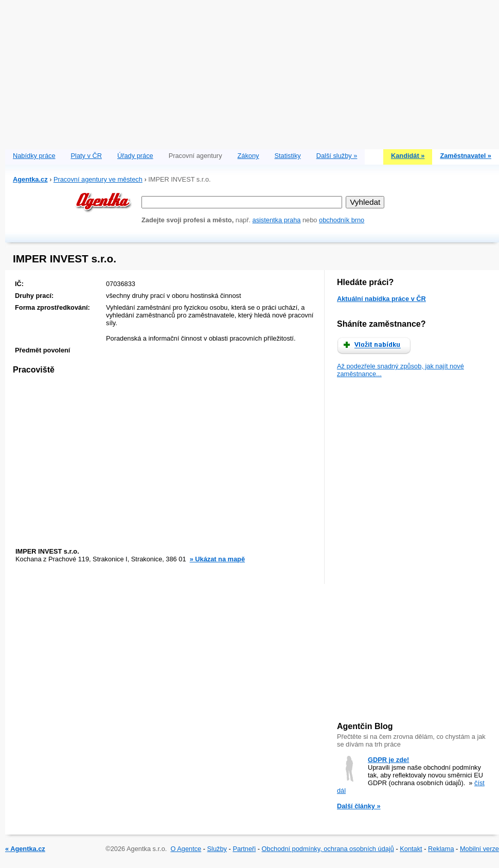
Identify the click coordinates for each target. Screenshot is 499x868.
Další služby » (337, 156)
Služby (217, 849)
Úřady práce (135, 156)
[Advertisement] (252, 72)
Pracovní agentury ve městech (98, 179)
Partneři (244, 849)
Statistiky (288, 156)
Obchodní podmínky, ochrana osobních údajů (328, 849)
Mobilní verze (479, 849)
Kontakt (411, 849)
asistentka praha (277, 220)
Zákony (248, 156)
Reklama (441, 849)
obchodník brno (342, 220)
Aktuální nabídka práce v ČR (381, 299)
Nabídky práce (34, 156)
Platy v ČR (86, 156)
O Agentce (186, 849)
